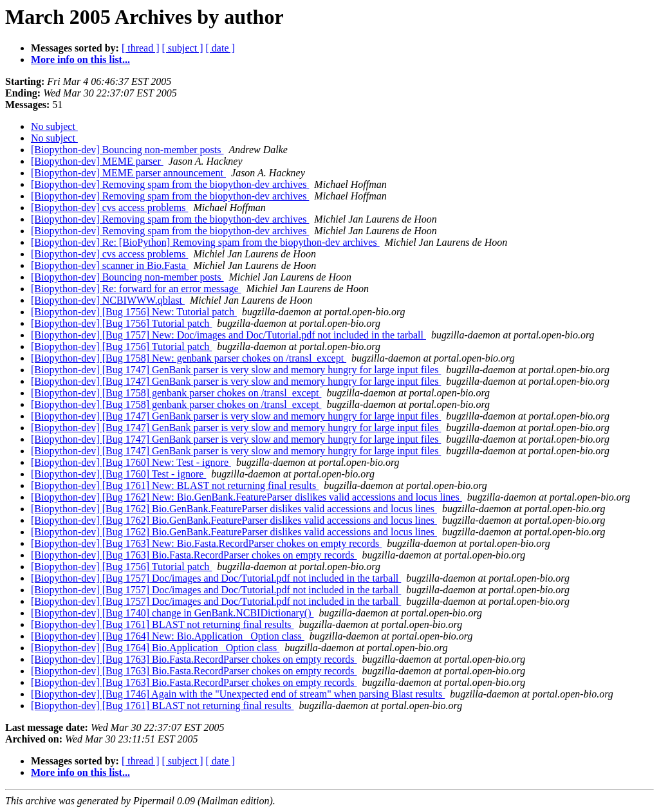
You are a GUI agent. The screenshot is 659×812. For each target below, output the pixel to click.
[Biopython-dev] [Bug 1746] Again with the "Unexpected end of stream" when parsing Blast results (238, 694)
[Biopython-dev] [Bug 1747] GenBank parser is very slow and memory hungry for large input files (236, 370)
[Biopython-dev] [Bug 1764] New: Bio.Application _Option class (168, 636)
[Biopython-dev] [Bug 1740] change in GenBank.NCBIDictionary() (172, 613)
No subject (54, 126)
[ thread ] (141, 48)
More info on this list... (80, 60)
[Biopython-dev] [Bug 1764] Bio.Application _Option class (155, 648)
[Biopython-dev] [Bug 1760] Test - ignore (118, 474)
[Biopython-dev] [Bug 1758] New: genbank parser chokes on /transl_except (189, 358)
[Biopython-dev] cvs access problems (109, 208)
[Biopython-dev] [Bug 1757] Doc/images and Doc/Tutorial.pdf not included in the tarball (216, 578)
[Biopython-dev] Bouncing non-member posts (127, 150)
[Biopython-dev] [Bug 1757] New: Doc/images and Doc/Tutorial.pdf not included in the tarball (228, 335)
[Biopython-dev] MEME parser (97, 161)
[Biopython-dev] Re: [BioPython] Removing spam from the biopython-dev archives (205, 242)
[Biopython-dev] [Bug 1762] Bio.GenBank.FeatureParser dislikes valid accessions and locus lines (234, 509)
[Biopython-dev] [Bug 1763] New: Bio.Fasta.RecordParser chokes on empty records (206, 543)
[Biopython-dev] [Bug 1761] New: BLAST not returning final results (175, 485)
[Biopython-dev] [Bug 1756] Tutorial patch (121, 323)
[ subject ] (183, 48)
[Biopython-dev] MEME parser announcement (128, 173)
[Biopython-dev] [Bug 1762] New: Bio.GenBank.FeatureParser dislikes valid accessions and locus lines (246, 497)
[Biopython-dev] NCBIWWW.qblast (108, 300)
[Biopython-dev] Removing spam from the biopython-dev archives (170, 184)
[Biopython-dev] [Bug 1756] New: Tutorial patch (134, 312)
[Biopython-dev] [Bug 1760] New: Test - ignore (131, 462)
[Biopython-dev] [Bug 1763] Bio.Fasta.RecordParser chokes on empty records (194, 555)
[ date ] (220, 48)
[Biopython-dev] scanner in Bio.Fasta (110, 265)
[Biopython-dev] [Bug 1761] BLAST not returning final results (162, 624)
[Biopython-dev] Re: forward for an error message (136, 289)
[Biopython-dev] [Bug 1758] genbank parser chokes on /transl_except (176, 393)
